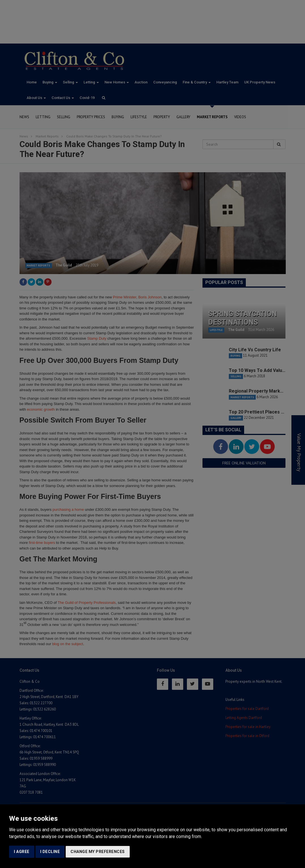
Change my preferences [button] (98, 852)
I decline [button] (50, 852)
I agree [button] (22, 852)
